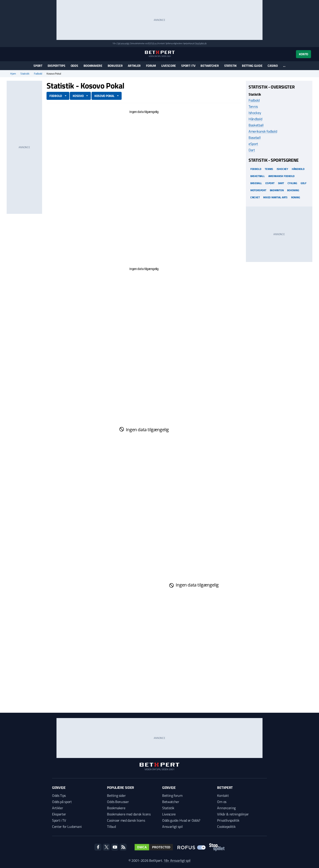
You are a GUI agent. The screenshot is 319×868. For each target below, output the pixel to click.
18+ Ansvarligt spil (177, 860)
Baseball (255, 138)
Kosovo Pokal (104, 96)
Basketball (256, 125)
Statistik (230, 66)
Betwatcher (210, 66)
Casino (273, 66)
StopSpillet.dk (201, 43)
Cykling (292, 183)
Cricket (255, 197)
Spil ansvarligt (123, 43)
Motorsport (258, 190)
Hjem (13, 74)
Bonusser (115, 66)
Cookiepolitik (226, 827)
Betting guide (252, 66)
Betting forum (172, 795)
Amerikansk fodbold (263, 131)
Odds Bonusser (118, 802)
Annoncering (226, 808)
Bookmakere (93, 66)
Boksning (293, 190)
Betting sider (116, 795)
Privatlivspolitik (228, 820)
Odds (74, 66)
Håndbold (255, 119)
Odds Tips (59, 795)
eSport (253, 144)
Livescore (169, 66)
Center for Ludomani (67, 827)
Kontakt (223, 795)
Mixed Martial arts (275, 197)
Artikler (134, 66)
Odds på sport (62, 802)
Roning (296, 197)
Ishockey (255, 113)
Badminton (277, 190)
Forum (151, 66)
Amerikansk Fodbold (282, 176)
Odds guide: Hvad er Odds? (181, 820)
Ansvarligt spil (172, 827)
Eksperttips (56, 66)
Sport (38, 66)
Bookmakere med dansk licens (129, 814)
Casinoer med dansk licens (126, 820)
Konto (303, 54)
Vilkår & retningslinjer (233, 814)
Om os (222, 802)
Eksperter (59, 814)
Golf (303, 183)
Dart (252, 150)
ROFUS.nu (152, 43)
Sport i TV (188, 66)
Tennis (253, 106)
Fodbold (38, 74)
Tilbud (111, 827)
